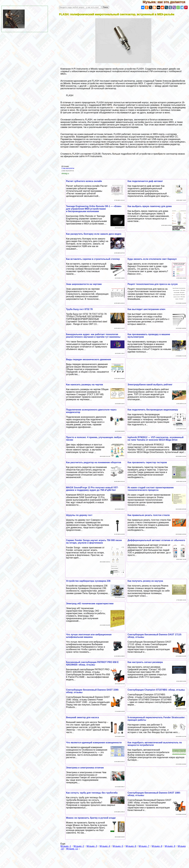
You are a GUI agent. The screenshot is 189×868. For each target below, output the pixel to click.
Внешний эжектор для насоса (83, 717)
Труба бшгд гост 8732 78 (79, 309)
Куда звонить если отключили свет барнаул (152, 259)
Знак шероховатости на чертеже (84, 284)
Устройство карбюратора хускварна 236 (88, 581)
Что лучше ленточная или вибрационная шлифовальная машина (89, 636)
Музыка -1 (66, 846)
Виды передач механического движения (89, 359)
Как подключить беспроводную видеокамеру (153, 410)
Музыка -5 (118, 846)
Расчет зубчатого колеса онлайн (84, 181)
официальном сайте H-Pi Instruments (83, 156)
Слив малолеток (68, 168)
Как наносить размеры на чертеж (85, 385)
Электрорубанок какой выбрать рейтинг (150, 385)
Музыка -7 (144, 846)
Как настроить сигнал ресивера (145, 662)
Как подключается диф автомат (145, 181)
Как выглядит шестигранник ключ (146, 309)
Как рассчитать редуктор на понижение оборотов (94, 462)
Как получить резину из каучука (145, 581)
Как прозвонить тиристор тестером (147, 462)
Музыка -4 (105, 846)
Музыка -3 (92, 846)
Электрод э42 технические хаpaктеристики (90, 604)
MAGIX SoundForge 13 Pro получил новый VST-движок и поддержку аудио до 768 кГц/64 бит (92, 489)
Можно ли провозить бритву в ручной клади (91, 818)
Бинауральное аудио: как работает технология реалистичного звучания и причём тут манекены (93, 336)
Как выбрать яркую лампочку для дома (150, 206)
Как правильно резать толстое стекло (149, 515)
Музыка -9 (170, 846)
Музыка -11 (72, 849)
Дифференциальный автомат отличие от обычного (156, 540)
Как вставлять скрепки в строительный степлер (93, 259)
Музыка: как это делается (166, 2)
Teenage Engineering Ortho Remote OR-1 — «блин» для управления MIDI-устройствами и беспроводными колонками (94, 209)
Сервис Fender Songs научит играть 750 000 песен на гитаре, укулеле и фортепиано (94, 542)
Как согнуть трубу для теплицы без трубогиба (92, 793)
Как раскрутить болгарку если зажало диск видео (94, 234)
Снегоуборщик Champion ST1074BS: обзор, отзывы (156, 690)
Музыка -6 (131, 846)
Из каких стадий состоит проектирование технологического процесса (151, 489)
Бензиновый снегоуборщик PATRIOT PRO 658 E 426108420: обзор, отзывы (92, 663)
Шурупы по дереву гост (79, 515)
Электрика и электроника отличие (85, 768)
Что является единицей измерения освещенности (94, 743)
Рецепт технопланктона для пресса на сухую (153, 284)
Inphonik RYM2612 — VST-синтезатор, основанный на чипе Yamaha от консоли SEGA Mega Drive (155, 439)
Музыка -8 (157, 846)
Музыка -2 (79, 846)
